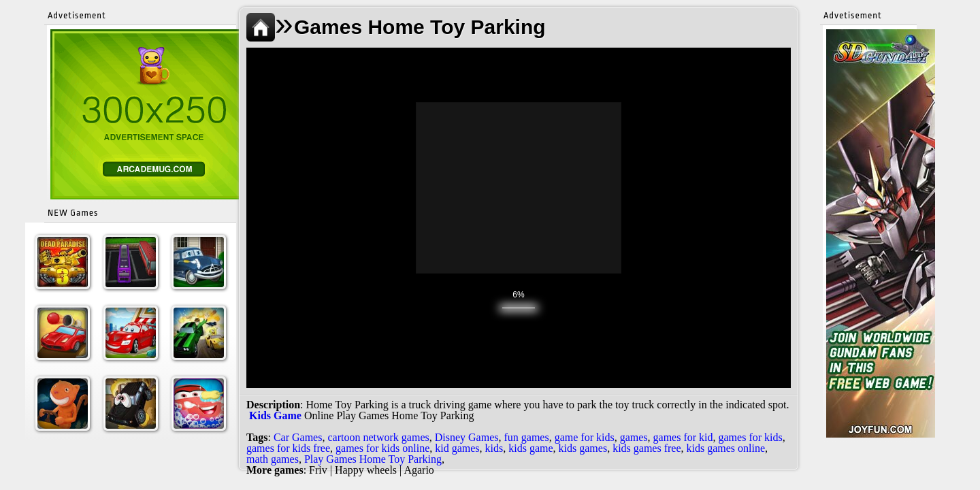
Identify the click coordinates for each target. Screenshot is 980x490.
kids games (583, 448)
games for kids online (382, 448)
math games (273, 459)
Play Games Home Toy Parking (373, 459)
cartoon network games (378, 437)
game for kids (585, 437)
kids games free (647, 448)
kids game (530, 448)
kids (494, 448)
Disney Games (467, 437)
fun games (526, 437)
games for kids (751, 437)
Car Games (298, 437)
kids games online (726, 448)
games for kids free (288, 448)
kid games (457, 448)
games (634, 437)
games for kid (683, 437)
